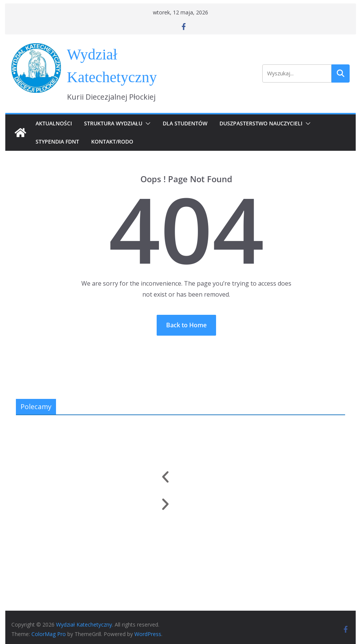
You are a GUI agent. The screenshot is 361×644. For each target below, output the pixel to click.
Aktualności (54, 123)
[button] (146, 123)
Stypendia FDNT (57, 141)
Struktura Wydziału (113, 123)
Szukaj (341, 73)
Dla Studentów (185, 123)
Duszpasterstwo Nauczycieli (261, 123)
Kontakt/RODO (112, 141)
